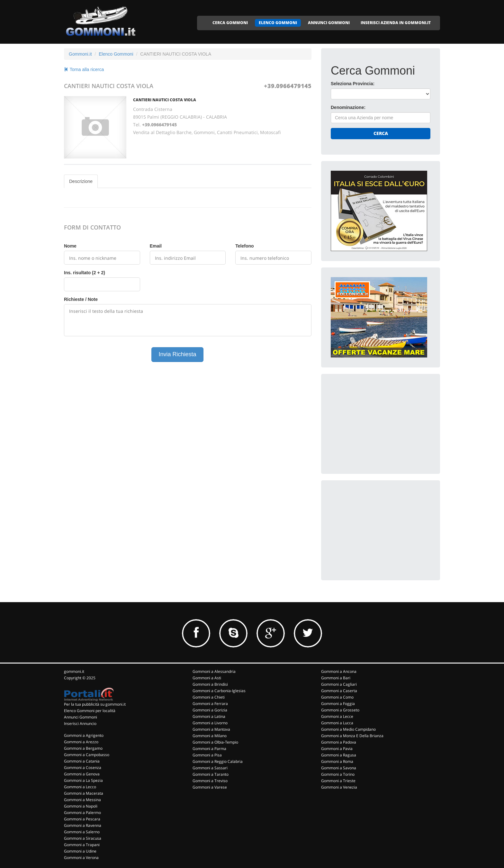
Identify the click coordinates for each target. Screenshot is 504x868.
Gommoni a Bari (336, 678)
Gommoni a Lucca (337, 723)
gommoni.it (74, 671)
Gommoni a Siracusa (83, 838)
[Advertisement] (379, 424)
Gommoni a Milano (210, 736)
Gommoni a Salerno (82, 832)
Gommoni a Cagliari (339, 684)
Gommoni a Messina (82, 800)
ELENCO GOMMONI (278, 23)
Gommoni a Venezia (339, 787)
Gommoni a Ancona (339, 671)
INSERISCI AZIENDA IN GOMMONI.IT (396, 23)
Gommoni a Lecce (337, 716)
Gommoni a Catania (82, 761)
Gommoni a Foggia (338, 704)
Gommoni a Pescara (82, 819)
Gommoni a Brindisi (210, 684)
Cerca (381, 133)
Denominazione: (348, 107)
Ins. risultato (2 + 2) (85, 273)
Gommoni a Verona (81, 858)
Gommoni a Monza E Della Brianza (352, 736)
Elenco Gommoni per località (90, 711)
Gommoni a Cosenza (83, 768)
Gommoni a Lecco (80, 787)
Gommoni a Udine (80, 851)
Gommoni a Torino (338, 774)
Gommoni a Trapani (82, 845)
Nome (70, 246)
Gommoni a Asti (207, 678)
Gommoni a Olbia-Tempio (215, 742)
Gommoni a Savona (339, 768)
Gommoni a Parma (209, 749)
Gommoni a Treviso (210, 781)
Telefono (244, 246)
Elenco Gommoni (116, 54)
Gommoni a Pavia (337, 749)
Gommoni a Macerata (84, 793)
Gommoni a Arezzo (81, 742)
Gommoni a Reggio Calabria (218, 761)
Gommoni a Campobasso (87, 755)
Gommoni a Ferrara (210, 704)
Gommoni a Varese (210, 787)
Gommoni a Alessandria (214, 671)
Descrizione (81, 181)
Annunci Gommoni (81, 717)
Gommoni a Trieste (338, 781)
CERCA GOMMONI (230, 23)
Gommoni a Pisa (207, 755)
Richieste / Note (81, 299)
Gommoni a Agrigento (84, 735)
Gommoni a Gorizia (210, 710)
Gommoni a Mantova (211, 729)
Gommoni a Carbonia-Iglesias (219, 691)
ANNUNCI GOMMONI (329, 23)
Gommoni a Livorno (210, 723)
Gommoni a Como (337, 697)
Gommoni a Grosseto (340, 710)
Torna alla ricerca (84, 69)
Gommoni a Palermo (82, 813)
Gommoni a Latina (209, 716)
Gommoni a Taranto (211, 774)
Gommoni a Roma (337, 761)
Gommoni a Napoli (81, 806)
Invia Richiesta (177, 354)
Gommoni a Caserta (339, 691)
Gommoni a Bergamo (83, 748)
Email (156, 246)
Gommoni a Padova (339, 742)
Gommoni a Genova (82, 774)
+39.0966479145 (288, 86)
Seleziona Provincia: (353, 84)
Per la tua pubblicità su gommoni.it (95, 704)
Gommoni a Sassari (210, 768)
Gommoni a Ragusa (339, 755)
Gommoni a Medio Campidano (348, 729)
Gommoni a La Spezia (83, 780)
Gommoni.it (80, 54)
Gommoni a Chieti (209, 697)
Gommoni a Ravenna (83, 825)
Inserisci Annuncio (80, 723)
